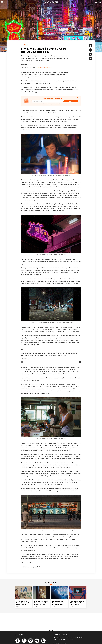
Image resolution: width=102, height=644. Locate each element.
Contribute (62, 638)
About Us (56, 638)
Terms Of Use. (58, 104)
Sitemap (72, 640)
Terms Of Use (57, 640)
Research (74, 638)
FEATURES (24, 45)
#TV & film (40, 67)
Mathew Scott (27, 64)
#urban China (47, 67)
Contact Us (80, 638)
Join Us (68, 638)
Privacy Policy (65, 640)
